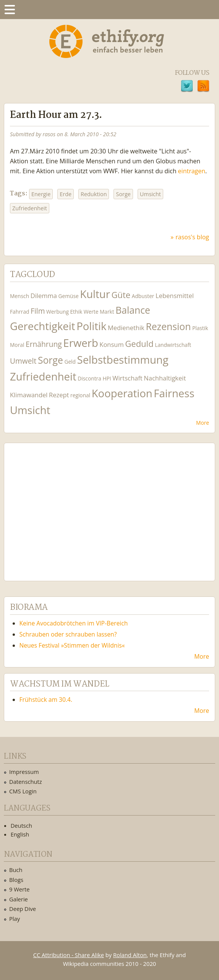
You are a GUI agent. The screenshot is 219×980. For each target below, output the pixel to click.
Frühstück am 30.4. (46, 700)
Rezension (168, 326)
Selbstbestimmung (123, 360)
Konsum (111, 344)
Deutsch (21, 825)
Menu (10, 10)
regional (80, 395)
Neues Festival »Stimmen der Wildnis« (72, 645)
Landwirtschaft (173, 345)
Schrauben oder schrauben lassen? (68, 634)
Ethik (76, 312)
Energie (41, 194)
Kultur (95, 294)
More (203, 423)
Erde (66, 194)
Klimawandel (29, 395)
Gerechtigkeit (43, 326)
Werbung (58, 312)
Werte (91, 312)
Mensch (19, 296)
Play (15, 919)
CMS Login (23, 791)
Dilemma (44, 296)
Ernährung (44, 344)
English (20, 834)
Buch (16, 870)
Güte (121, 295)
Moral (17, 345)
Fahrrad (19, 312)
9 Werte (19, 889)
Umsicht (150, 194)
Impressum (24, 772)
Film (38, 311)
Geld (70, 362)
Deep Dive (23, 909)
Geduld (139, 343)
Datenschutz (26, 782)
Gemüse (69, 296)
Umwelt (23, 361)
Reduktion (94, 194)
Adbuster (143, 296)
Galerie (19, 899)
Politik (91, 326)
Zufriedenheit (30, 208)
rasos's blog (192, 237)
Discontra (89, 378)
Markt (107, 312)
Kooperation (122, 393)
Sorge (123, 194)
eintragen (192, 171)
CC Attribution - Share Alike (69, 955)
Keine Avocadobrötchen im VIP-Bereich (74, 623)
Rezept (59, 395)
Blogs (16, 880)
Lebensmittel (175, 296)
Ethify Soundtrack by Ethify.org (67, 506)
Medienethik (126, 328)
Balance (133, 310)
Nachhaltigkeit (165, 378)
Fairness (174, 393)
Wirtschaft (127, 378)
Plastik (200, 328)
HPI (107, 378)
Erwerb (80, 343)
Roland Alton (130, 955)
